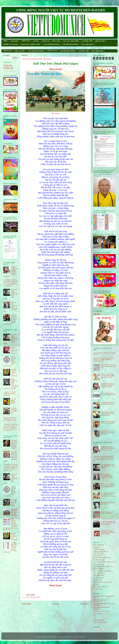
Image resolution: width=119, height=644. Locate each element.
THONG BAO (26, 41)
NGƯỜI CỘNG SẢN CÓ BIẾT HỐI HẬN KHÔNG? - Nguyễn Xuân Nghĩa (108, 385)
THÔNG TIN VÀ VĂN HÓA (101, 611)
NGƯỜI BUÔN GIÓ (99, 620)
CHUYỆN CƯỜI (87, 41)
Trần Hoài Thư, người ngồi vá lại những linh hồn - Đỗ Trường (14, 444)
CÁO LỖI (96, 314)
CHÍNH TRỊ (45, 41)
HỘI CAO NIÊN (100, 41)
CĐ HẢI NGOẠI (97, 549)
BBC (94, 616)
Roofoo (71, 637)
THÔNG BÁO (7, 51)
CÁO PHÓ (96, 547)
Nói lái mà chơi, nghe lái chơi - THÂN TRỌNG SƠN (108, 394)
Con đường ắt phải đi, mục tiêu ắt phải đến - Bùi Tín (108, 403)
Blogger (82, 637)
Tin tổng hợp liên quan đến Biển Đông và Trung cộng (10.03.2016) (108, 432)
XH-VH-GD (96, 589)
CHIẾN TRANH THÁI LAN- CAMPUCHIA (101, 552)
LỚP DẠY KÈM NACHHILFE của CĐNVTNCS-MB (8, 67)
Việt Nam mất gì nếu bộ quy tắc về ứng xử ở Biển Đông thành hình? (108, 414)
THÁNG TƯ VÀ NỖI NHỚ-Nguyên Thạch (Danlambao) (9, 394)
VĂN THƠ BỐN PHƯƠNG (51, 44)
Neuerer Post (27, 604)
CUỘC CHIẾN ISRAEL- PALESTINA (103, 562)
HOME (5, 41)
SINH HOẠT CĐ (98, 575)
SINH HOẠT (14, 41)
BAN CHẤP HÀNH (87, 44)
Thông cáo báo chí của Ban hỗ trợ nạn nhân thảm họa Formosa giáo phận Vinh (108, 485)
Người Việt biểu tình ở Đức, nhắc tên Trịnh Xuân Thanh (14, 512)
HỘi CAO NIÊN (97, 564)
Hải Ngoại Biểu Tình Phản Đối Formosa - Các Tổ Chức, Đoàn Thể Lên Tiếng (108, 495)
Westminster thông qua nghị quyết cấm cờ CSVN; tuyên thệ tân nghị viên (108, 523)
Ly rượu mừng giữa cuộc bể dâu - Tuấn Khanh (107, 513)
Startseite (56, 604)
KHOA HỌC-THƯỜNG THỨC (31, 44)
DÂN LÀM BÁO (98, 613)
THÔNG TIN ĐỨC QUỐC (100, 622)
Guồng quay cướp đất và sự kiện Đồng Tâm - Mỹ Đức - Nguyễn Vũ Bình (10, 419)
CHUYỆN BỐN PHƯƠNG (71, 44)
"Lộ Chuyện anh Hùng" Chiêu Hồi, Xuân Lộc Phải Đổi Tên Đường (108, 532)
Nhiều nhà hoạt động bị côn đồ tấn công (14, 410)
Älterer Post (85, 604)
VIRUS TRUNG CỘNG (99, 587)
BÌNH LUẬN (56, 41)
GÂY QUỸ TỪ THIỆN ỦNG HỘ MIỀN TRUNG (14, 503)
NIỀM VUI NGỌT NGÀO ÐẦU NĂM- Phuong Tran (14, 350)
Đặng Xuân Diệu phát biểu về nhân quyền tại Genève (108, 422)
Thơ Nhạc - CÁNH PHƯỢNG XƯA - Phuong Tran (14, 373)
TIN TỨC (36, 41)
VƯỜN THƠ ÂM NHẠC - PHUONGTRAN (100, 601)
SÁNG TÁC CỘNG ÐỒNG (71, 41)
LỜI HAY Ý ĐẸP (98, 569)
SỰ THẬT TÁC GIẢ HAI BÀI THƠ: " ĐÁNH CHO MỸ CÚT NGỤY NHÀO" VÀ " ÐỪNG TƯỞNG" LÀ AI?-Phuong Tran (10, 283)
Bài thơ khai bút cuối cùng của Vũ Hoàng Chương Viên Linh (108, 366)
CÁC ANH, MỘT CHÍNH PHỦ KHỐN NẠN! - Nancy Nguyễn (108, 466)
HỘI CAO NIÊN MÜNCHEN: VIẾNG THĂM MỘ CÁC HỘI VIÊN (107, 476)
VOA (94, 618)
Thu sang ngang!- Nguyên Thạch (13, 401)
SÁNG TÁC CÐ (52, 51)
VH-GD (95, 584)
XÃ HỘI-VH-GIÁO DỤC (10, 44)
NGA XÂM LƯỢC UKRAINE (101, 571)
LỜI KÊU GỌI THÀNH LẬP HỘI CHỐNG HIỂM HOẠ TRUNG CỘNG (108, 376)
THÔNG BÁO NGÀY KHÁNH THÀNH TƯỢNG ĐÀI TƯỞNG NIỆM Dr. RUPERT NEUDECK (104, 360)
